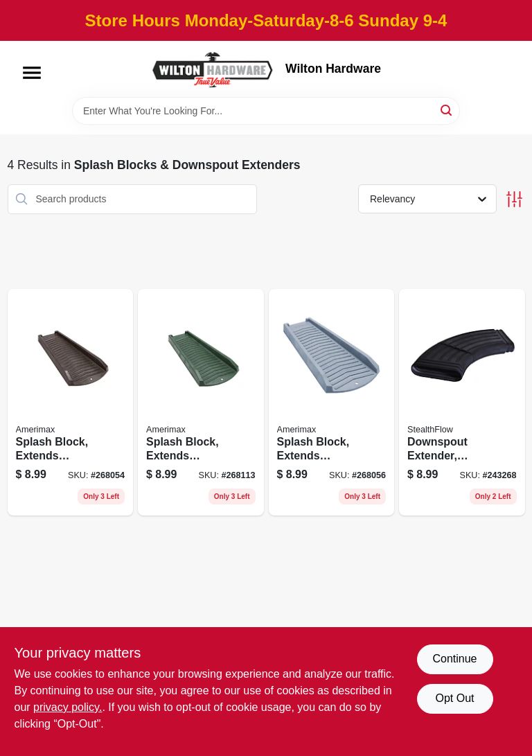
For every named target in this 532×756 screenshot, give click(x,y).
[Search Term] (266, 111)
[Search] (447, 110)
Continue (454, 659)
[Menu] (32, 73)
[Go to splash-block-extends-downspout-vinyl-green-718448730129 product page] (201, 403)
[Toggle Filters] (514, 199)
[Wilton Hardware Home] (213, 69)
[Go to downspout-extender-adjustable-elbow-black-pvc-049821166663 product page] (462, 403)
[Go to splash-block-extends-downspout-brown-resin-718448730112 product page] (71, 403)
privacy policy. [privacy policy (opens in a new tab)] (68, 707)
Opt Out (454, 698)
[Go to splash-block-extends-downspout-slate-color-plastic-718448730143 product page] (332, 403)
